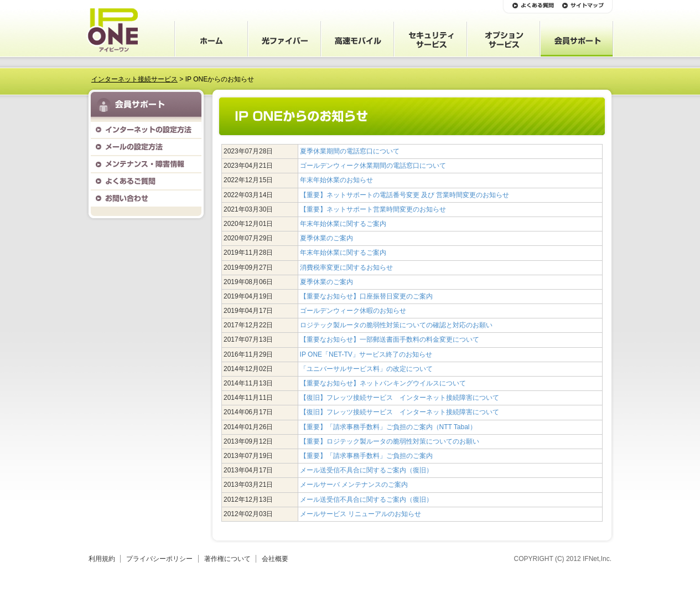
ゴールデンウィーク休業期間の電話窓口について (373, 166)
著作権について (227, 559)
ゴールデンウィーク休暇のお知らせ (353, 311)
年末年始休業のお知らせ (336, 180)
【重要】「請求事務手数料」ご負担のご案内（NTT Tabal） (388, 427)
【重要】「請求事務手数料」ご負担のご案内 (366, 456)
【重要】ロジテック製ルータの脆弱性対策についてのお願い (390, 441)
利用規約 (102, 559)
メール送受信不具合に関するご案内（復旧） (366, 470)
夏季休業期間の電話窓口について (350, 151)
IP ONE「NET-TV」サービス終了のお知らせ (366, 354)
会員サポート (577, 39)
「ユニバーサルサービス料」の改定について (366, 369)
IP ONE (112, 30)
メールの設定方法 (146, 147)
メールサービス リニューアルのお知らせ (361, 514)
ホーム (211, 39)
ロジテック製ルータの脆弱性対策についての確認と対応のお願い (396, 325)
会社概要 (275, 559)
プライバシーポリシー (159, 559)
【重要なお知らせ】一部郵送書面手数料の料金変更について (390, 339)
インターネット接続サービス (134, 79)
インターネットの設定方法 (146, 130)
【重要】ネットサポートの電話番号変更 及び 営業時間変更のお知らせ (405, 195)
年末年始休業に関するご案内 (343, 224)
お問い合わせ (146, 199)
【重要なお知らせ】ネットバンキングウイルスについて (383, 383)
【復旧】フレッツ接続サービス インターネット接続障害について (400, 398)
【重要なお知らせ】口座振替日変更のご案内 (366, 296)
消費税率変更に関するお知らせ (346, 267)
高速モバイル (357, 39)
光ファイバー (284, 39)
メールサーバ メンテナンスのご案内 (354, 485)
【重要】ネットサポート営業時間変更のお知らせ (373, 209)
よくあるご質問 (146, 181)
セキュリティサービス (431, 39)
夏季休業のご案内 (326, 238)
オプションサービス (504, 39)
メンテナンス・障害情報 (146, 164)
